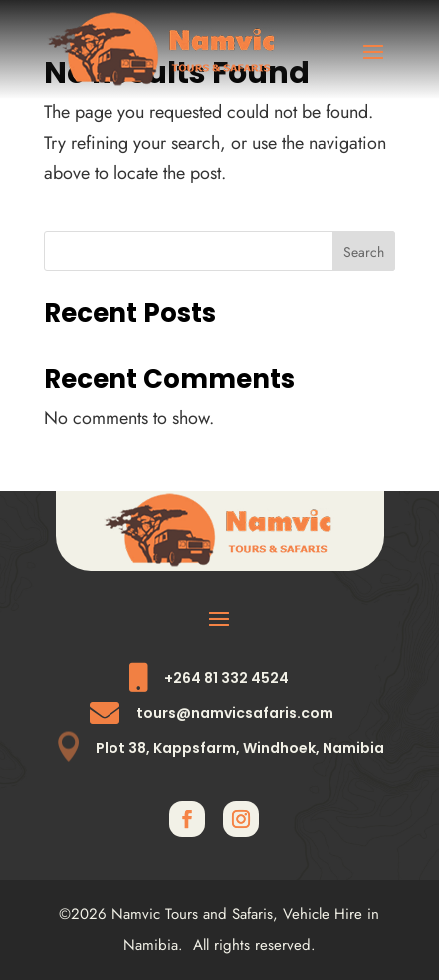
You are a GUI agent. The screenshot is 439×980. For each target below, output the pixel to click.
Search (364, 252)
